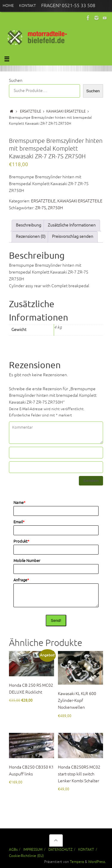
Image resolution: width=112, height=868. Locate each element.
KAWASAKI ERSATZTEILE (66, 111)
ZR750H (55, 208)
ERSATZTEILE (31, 111)
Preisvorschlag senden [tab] (73, 236)
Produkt (21, 541)
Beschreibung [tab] (29, 225)
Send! (56, 620)
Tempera (77, 862)
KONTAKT (86, 850)
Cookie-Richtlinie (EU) (26, 856)
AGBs (13, 850)
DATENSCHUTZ (60, 850)
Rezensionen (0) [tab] (31, 236)
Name (19, 503)
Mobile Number (27, 561)
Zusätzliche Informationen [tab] (72, 225)
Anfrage (21, 580)
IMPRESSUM (33, 850)
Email (19, 522)
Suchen (16, 81)
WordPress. (97, 862)
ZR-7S (41, 208)
